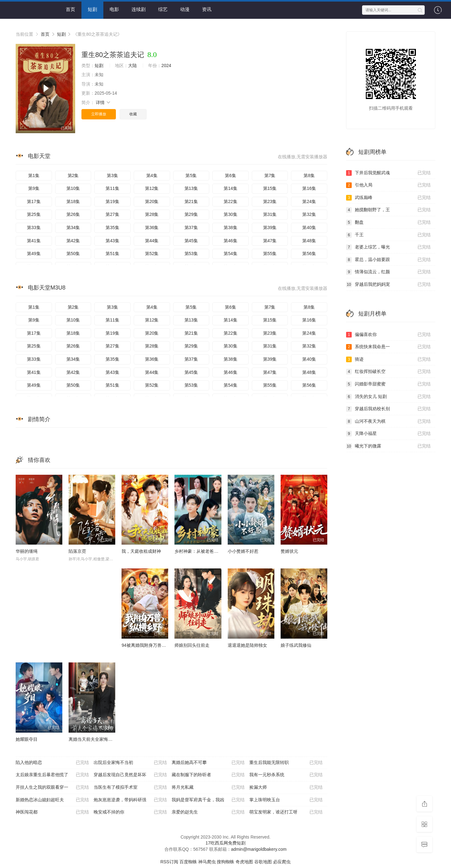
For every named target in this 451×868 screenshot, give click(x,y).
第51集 (112, 254)
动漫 (185, 9)
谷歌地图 (263, 862)
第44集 (152, 241)
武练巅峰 (388, 198)
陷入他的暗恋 (52, 763)
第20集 (152, 201)
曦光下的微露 (388, 446)
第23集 (270, 201)
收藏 (133, 114)
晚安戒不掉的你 (130, 812)
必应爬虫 (282, 862)
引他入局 (388, 185)
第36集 (152, 227)
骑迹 (388, 359)
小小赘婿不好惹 (243, 551)
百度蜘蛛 (188, 862)
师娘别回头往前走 (192, 645)
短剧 (92, 9)
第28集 (152, 214)
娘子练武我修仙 (296, 645)
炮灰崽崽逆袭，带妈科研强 (130, 800)
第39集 (270, 227)
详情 (103, 102)
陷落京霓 (77, 551)
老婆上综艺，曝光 (388, 247)
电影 (114, 9)
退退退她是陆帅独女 (247, 645)
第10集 (73, 188)
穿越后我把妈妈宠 (388, 285)
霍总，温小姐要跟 (388, 260)
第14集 (231, 188)
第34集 (73, 227)
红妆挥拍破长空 (388, 372)
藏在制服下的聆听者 (208, 775)
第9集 (34, 188)
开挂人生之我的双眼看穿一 (52, 787)
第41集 (34, 241)
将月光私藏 (208, 787)
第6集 (231, 175)
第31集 (270, 214)
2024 (166, 65)
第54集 (231, 254)
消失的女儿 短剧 (388, 397)
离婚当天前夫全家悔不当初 (95, 739)
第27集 (112, 214)
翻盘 (388, 222)
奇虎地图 (244, 862)
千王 (388, 235)
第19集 (112, 201)
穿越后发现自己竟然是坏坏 (130, 775)
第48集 (309, 241)
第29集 (191, 214)
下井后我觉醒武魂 (388, 173)
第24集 (309, 201)
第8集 (309, 175)
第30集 (231, 214)
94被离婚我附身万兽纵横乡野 (150, 645)
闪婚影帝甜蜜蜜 (388, 384)
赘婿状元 (289, 551)
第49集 (34, 254)
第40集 (309, 227)
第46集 (231, 241)
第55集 (270, 254)
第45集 (191, 241)
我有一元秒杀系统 (286, 775)
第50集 (73, 254)
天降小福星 (388, 434)
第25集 (34, 214)
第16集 (309, 188)
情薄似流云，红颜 (388, 272)
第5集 (191, 175)
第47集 (270, 241)
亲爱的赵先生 (208, 812)
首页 (70, 9)
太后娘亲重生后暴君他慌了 (52, 775)
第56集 (309, 254)
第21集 (191, 201)
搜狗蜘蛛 (225, 862)
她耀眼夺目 (27, 739)
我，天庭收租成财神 (141, 551)
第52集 (152, 254)
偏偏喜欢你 (388, 335)
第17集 (34, 201)
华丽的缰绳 (27, 551)
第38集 (231, 227)
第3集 (112, 175)
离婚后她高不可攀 (208, 763)
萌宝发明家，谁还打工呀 (286, 812)
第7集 (270, 175)
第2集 (73, 175)
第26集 (73, 214)
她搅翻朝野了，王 (388, 210)
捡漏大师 (286, 787)
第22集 (231, 201)
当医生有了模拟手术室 (130, 787)
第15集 (270, 188)
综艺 (163, 9)
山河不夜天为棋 (388, 421)
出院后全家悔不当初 (130, 763)
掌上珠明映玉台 (286, 800)
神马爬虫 (207, 862)
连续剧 (139, 9)
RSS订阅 (169, 862)
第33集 (34, 227)
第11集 (112, 188)
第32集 (309, 214)
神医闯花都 (52, 812)
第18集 (73, 201)
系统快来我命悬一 (388, 347)
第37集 (191, 227)
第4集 (152, 175)
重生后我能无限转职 (286, 763)
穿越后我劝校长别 (388, 409)
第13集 (191, 188)
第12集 (152, 188)
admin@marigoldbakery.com (259, 849)
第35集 (112, 227)
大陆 (132, 65)
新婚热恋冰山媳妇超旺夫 (52, 800)
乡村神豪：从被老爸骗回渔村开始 (207, 551)
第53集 (191, 254)
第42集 (73, 241)
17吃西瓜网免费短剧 (225, 843)
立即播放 (99, 114)
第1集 (34, 175)
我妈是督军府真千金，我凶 (208, 800)
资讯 (207, 9)
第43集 (112, 241)
